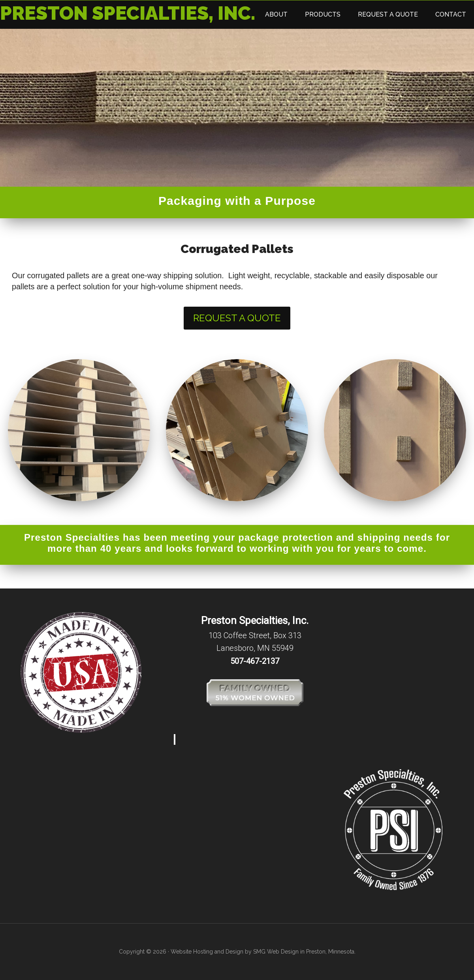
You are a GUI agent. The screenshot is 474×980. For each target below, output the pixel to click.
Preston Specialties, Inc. (128, 13)
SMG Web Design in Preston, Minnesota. (304, 952)
